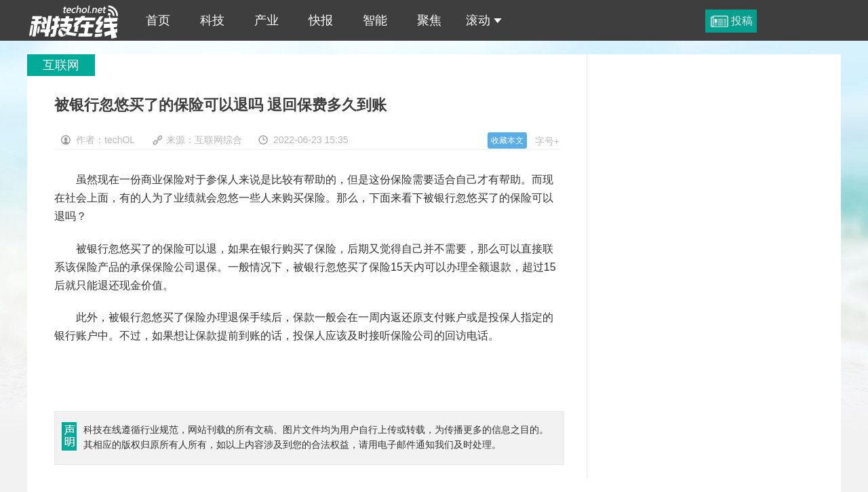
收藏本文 (507, 140)
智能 (375, 20)
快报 (321, 20)
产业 (267, 20)
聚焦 (429, 20)
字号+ (547, 141)
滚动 (484, 20)
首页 (158, 20)
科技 (212, 20)
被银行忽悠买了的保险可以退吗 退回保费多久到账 (74, 20)
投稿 (742, 21)
